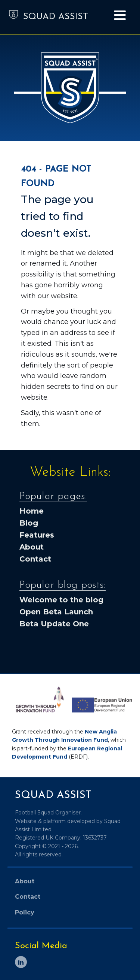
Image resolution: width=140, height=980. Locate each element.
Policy (25, 912)
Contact (35, 559)
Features (37, 535)
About (32, 547)
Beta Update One (54, 624)
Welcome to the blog (61, 600)
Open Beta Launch (56, 612)
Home (32, 511)
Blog (29, 523)
